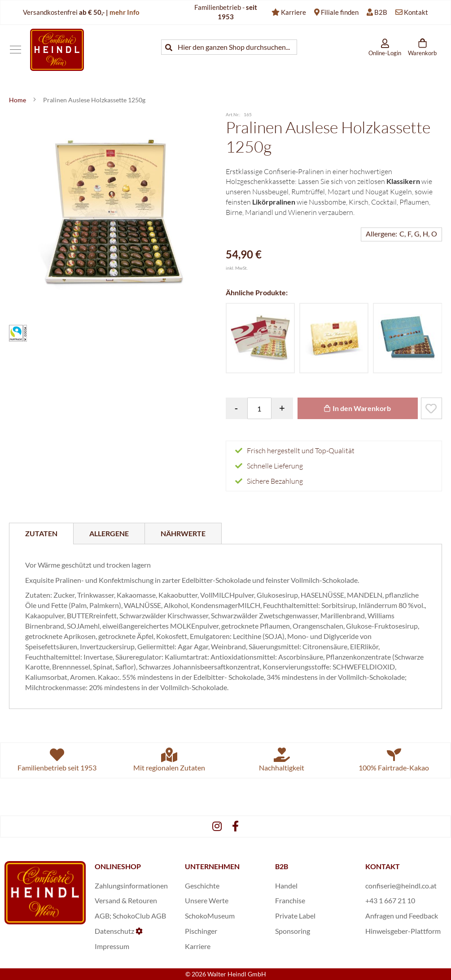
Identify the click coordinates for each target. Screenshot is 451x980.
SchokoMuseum (210, 916)
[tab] (41, 534)
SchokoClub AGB (139, 916)
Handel (286, 886)
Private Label (295, 916)
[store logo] (57, 50)
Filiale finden (340, 12)
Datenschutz (114, 931)
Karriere (293, 12)
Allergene (109, 533)
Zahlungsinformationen (131, 886)
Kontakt (416, 12)
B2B (381, 12)
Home (18, 100)
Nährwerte (183, 533)
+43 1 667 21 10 (390, 900)
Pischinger (201, 931)
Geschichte (202, 886)
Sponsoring (293, 931)
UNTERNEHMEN (212, 866)
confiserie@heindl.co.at (401, 886)
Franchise (290, 900)
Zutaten (41, 533)
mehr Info (125, 12)
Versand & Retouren (126, 900)
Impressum (112, 946)
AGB (102, 916)
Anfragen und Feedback (402, 916)
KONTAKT (383, 866)
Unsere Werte (207, 900)
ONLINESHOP (118, 866)
